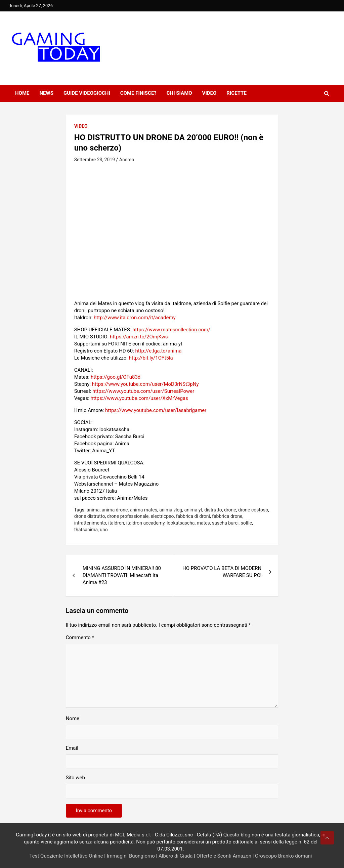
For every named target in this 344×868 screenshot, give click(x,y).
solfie (246, 523)
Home (22, 93)
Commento (80, 637)
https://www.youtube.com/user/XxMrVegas (139, 398)
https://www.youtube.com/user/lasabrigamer (156, 410)
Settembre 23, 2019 (95, 160)
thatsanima (86, 530)
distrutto (213, 510)
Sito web (75, 778)
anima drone (115, 510)
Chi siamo (179, 93)
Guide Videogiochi (87, 93)
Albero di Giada (176, 856)
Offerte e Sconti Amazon (224, 856)
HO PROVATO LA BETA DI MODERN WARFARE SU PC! (222, 572)
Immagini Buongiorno (131, 856)
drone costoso (253, 510)
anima (93, 510)
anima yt (193, 510)
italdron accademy (145, 523)
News (47, 93)
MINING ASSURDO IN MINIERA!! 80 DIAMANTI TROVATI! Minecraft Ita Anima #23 (122, 575)
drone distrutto (90, 516)
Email (72, 748)
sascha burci (225, 523)
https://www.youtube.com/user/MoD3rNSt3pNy (145, 384)
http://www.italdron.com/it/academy (135, 318)
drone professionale (128, 516)
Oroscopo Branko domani (283, 856)
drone (230, 510)
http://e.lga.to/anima (158, 351)
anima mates (144, 510)
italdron (116, 523)
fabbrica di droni (193, 516)
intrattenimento (90, 523)
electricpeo (162, 516)
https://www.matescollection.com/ (171, 330)
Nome (73, 718)
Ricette (236, 93)
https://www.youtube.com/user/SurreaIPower (143, 391)
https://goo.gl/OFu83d (116, 377)
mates (203, 523)
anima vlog (171, 510)
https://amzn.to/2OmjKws (139, 337)
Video (209, 93)
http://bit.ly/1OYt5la (151, 358)
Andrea (127, 160)
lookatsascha (181, 523)
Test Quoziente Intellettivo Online (66, 856)
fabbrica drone (227, 516)
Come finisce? (138, 93)
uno (104, 530)
